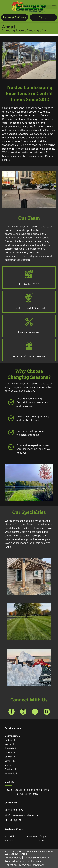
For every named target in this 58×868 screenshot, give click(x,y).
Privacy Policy (13, 858)
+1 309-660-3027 (14, 810)
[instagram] (23, 712)
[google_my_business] (47, 712)
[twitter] (11, 821)
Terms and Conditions (32, 865)
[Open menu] (54, 7)
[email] (35, 712)
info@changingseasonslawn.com (21, 815)
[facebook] (11, 712)
